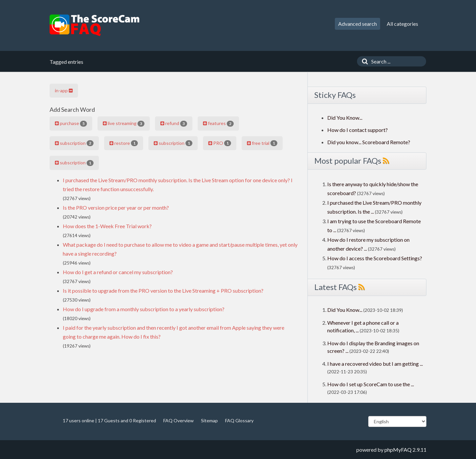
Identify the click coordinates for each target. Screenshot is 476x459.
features (218, 123)
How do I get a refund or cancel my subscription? (118, 272)
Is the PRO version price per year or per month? (116, 208)
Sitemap (209, 420)
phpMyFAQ (398, 450)
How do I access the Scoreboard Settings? (375, 258)
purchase (71, 123)
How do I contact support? (357, 130)
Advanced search (357, 24)
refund (174, 123)
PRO (220, 143)
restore (124, 143)
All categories (402, 24)
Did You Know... (345, 118)
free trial (262, 143)
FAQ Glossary (239, 420)
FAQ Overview (178, 420)
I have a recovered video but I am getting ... (375, 364)
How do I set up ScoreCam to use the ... (371, 384)
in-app (64, 90)
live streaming (124, 123)
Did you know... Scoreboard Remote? (369, 142)
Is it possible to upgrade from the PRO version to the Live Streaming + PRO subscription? (163, 291)
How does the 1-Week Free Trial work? (107, 226)
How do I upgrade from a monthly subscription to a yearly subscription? (144, 309)
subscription (74, 143)
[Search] (363, 61)
